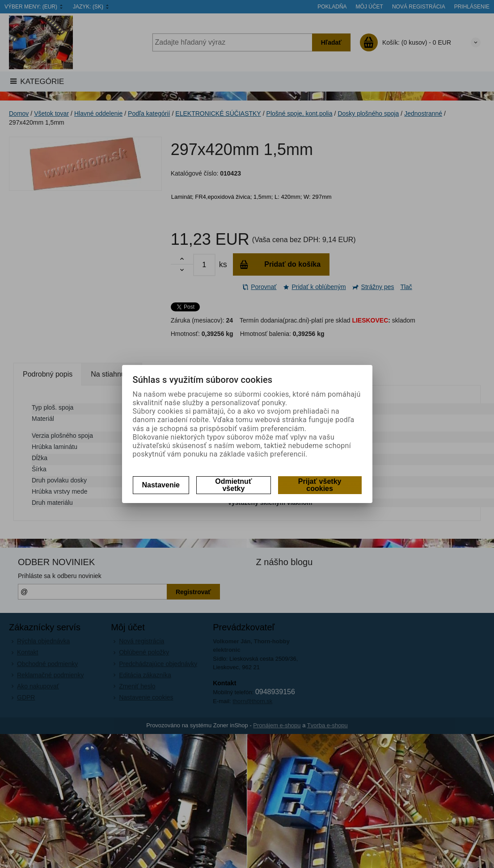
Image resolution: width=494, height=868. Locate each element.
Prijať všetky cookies (320, 485)
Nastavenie (161, 485)
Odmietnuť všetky (233, 485)
